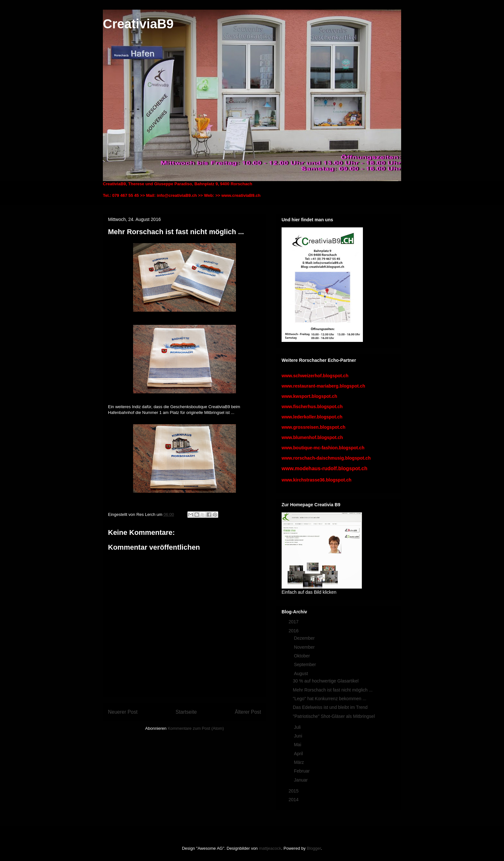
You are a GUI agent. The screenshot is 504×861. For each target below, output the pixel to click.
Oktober (302, 656)
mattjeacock (270, 848)
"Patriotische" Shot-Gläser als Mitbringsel (334, 716)
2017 (294, 622)
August (301, 673)
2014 (294, 800)
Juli (298, 727)
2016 (294, 631)
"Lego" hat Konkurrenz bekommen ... (330, 699)
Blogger (314, 848)
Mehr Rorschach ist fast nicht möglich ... (333, 690)
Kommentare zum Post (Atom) (196, 728)
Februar (302, 771)
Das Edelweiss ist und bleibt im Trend (330, 707)
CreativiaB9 (138, 24)
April (299, 754)
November (305, 647)
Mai (298, 745)
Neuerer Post (123, 712)
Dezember (305, 638)
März (299, 762)
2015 (294, 791)
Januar (301, 780)
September (305, 664)
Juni (299, 736)
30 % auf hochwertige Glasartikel (326, 681)
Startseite (186, 712)
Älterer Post (248, 712)
